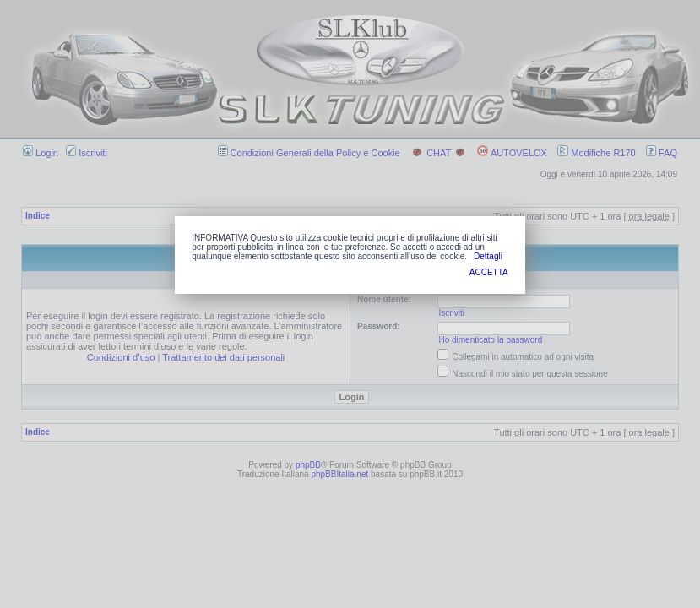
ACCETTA (489, 272)
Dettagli (488, 256)
